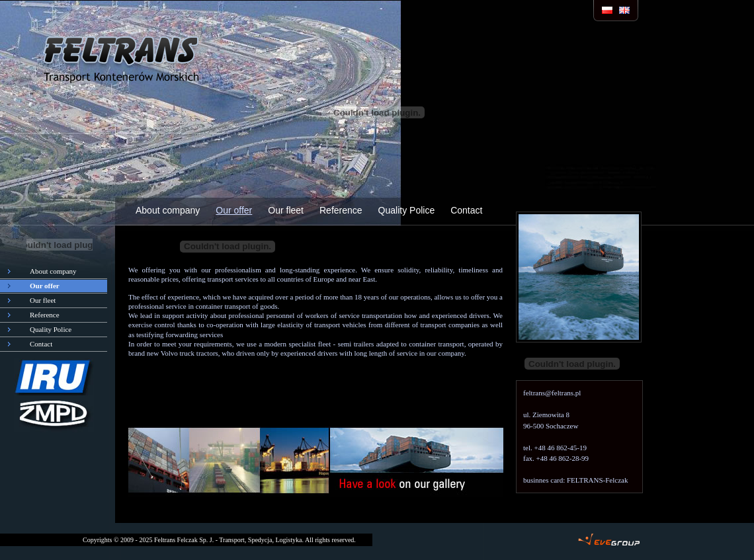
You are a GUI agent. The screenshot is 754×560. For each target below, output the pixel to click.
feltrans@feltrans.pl (552, 393)
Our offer (234, 210)
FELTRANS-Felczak (597, 480)
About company (168, 210)
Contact (466, 210)
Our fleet (286, 210)
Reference (341, 210)
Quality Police (407, 210)
